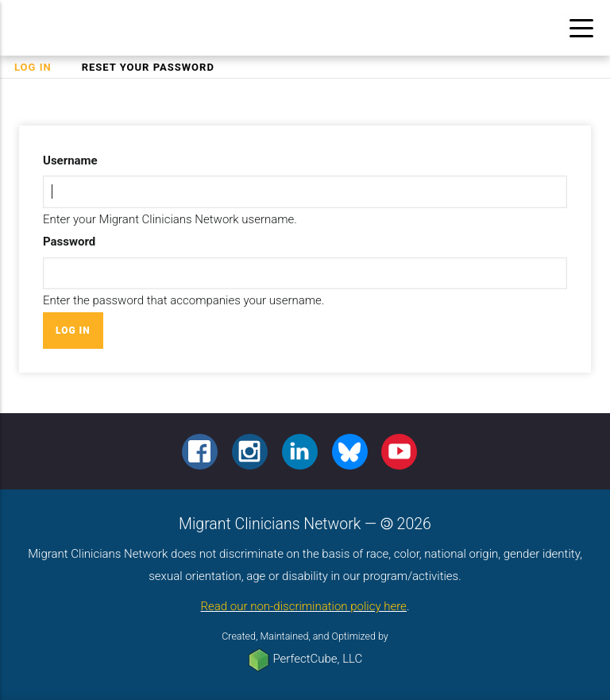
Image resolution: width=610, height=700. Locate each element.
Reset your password (148, 67)
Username (70, 160)
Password (69, 242)
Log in (40, 68)
